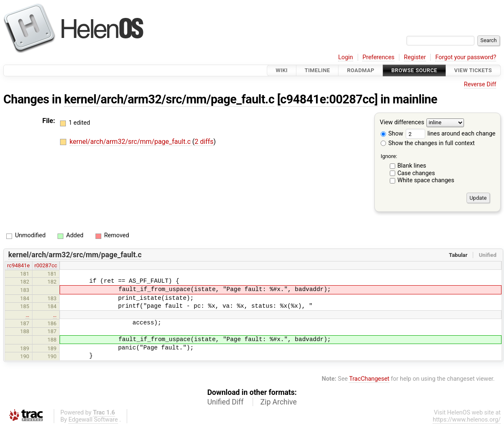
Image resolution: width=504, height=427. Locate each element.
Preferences (378, 57)
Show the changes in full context (428, 143)
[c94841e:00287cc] (327, 99)
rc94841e (18, 265)
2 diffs (204, 142)
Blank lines (412, 166)
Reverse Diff (480, 84)
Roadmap (361, 70)
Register (415, 57)
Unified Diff (225, 402)
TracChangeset (369, 379)
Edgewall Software (93, 420)
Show (392, 134)
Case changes (416, 173)
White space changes (426, 180)
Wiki (282, 70)
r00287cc (46, 265)
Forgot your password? (466, 57)
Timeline (317, 70)
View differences (402, 123)
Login (346, 57)
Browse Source (414, 70)
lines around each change (451, 134)
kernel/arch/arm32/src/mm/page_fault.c (169, 99)
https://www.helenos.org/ (467, 420)
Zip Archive (279, 402)
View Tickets (473, 70)
